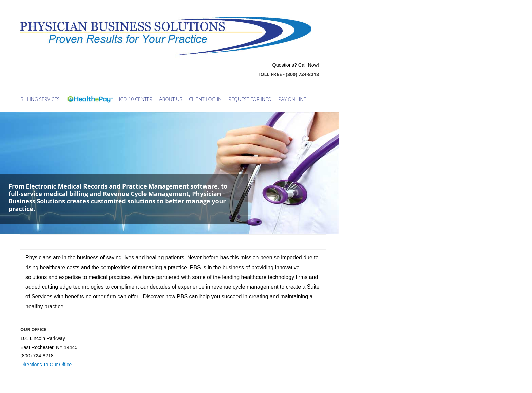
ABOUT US (171, 99)
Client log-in (205, 99)
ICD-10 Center (136, 99)
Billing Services (40, 99)
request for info (250, 99)
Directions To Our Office (46, 365)
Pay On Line (292, 99)
